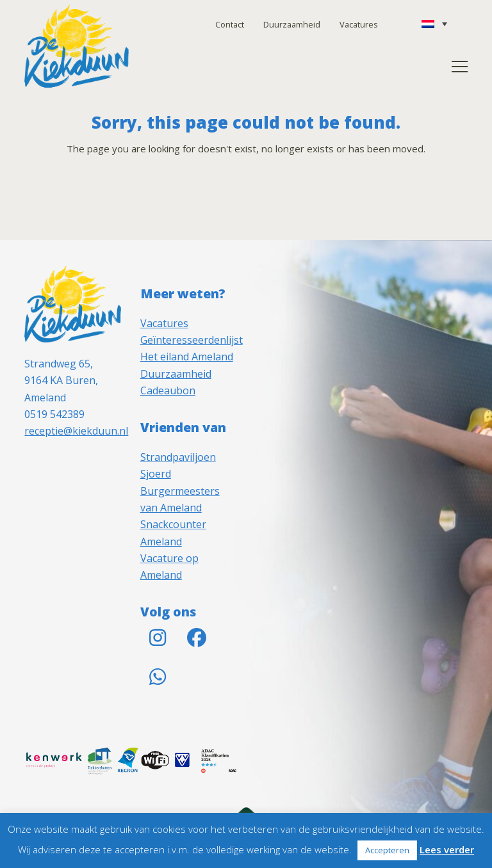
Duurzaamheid (292, 24)
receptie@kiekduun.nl (76, 431)
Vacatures (359, 24)
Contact (230, 24)
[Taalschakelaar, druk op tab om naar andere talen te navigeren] (434, 24)
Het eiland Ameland (187, 357)
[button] (460, 67)
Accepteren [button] (387, 850)
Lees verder (447, 849)
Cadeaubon (168, 390)
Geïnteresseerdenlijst (192, 340)
